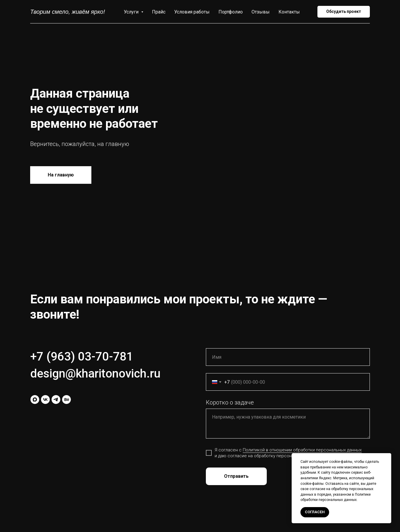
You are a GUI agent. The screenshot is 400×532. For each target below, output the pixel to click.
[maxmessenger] (35, 400)
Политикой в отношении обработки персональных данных (302, 450)
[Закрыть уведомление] (387, 458)
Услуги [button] (132, 12)
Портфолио (231, 12)
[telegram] (56, 400)
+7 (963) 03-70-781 (82, 357)
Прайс (159, 12)
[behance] (66, 400)
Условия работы (192, 12)
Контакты (289, 12)
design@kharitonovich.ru (95, 374)
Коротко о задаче (230, 402)
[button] (344, 12)
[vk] (45, 400)
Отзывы (261, 12)
